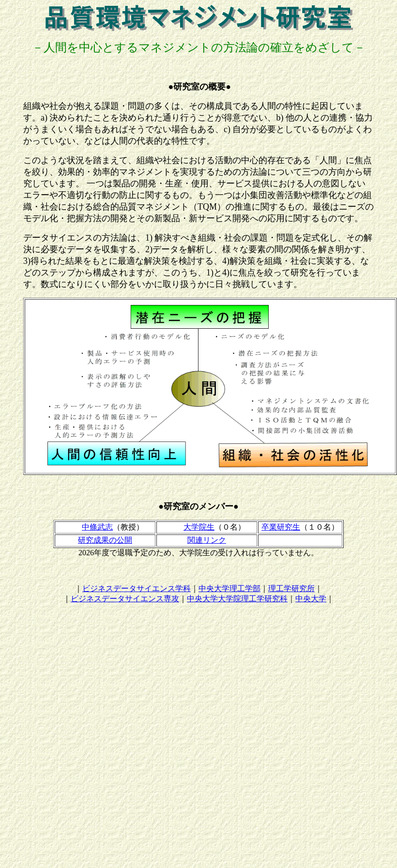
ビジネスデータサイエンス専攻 (125, 599)
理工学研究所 (291, 588)
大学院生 (199, 527)
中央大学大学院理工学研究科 (237, 599)
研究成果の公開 (105, 540)
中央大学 (311, 599)
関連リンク (207, 540)
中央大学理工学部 (229, 588)
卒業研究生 (281, 527)
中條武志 (97, 527)
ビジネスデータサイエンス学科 (137, 588)
